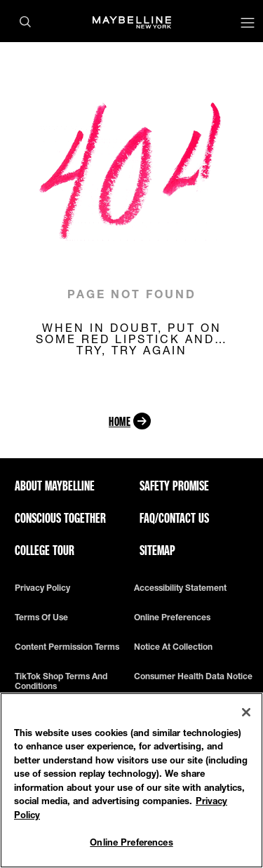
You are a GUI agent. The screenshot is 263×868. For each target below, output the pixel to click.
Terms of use (41, 617)
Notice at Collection (173, 647)
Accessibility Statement (180, 588)
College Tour (45, 550)
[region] (131, 780)
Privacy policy (42, 588)
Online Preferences (172, 617)
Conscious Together (60, 518)
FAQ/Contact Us (174, 518)
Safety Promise (174, 486)
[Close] (246, 712)
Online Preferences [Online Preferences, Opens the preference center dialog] (131, 842)
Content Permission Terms (67, 647)
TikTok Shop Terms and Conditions (61, 681)
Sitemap (157, 550)
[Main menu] (248, 24)
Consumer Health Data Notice (193, 676)
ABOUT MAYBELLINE (55, 486)
